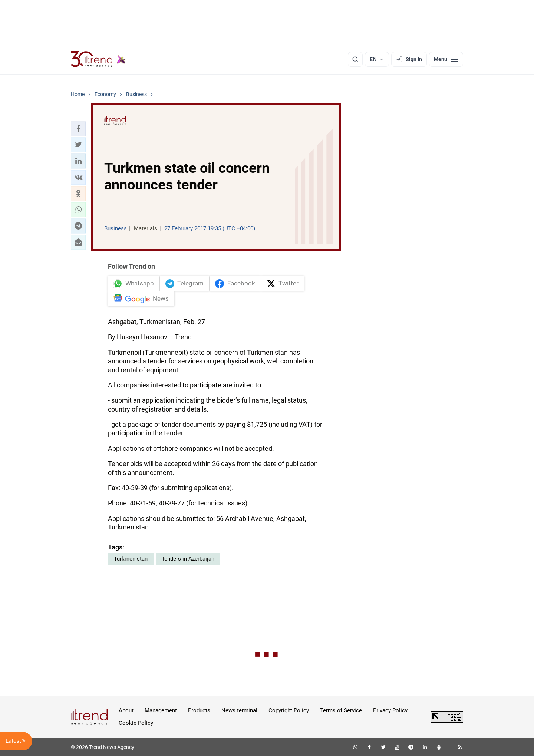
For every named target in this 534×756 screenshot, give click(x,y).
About (126, 710)
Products (199, 710)
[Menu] (446, 59)
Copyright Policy (289, 710)
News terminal (239, 710)
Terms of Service (341, 710)
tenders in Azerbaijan (188, 559)
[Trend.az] (98, 59)
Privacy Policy (390, 710)
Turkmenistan (131, 559)
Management (161, 710)
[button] (78, 129)
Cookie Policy (136, 723)
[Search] (355, 59)
